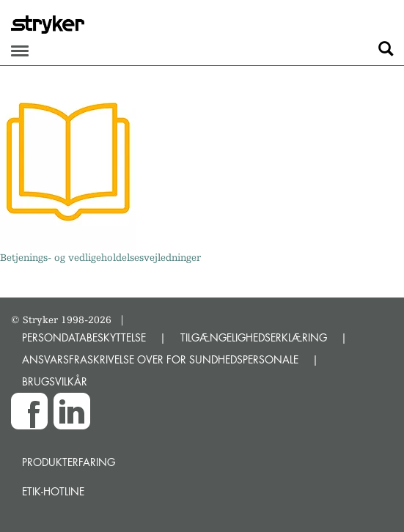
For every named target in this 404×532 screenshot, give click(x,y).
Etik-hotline (53, 491)
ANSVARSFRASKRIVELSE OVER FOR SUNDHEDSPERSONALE (160, 359)
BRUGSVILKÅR (55, 381)
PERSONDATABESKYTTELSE (84, 337)
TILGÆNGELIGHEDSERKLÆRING (254, 337)
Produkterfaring (69, 462)
